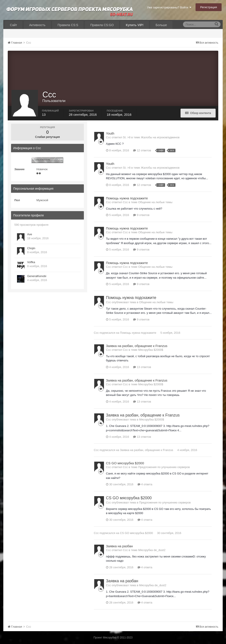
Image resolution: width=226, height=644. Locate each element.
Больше (161, 25)
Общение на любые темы (155, 202)
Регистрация (209, 7)
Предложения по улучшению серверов (164, 467)
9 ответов (141, 215)
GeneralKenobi (37, 276)
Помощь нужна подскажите (127, 198)
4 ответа (145, 484)
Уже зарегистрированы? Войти (169, 7)
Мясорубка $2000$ (151, 350)
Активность (37, 25)
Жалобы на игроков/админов (160, 137)
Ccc (96, 333)
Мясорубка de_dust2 (152, 550)
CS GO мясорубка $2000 (125, 463)
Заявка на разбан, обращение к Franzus (137, 346)
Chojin (31, 248)
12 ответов (142, 150)
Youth (110, 133)
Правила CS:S (68, 25)
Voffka (31, 262)
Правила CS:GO (102, 25)
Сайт (13, 25)
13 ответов (142, 367)
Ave (30, 234)
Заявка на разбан (119, 546)
